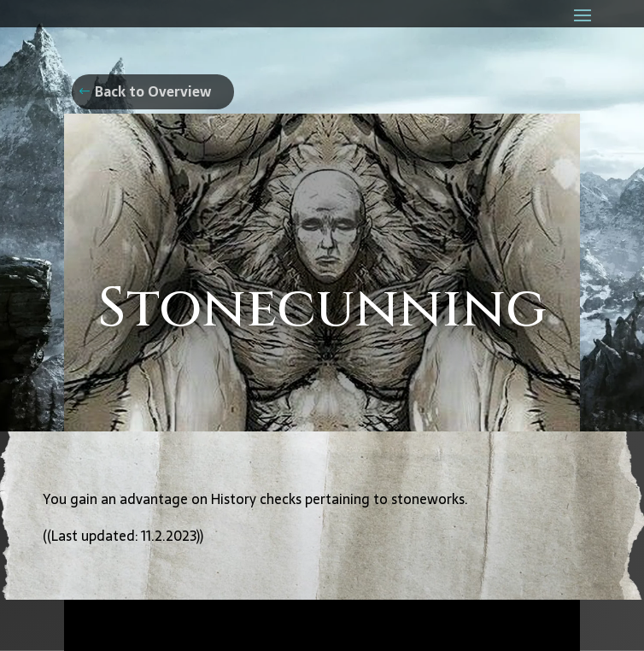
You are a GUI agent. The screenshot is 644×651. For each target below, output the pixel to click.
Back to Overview (153, 91)
